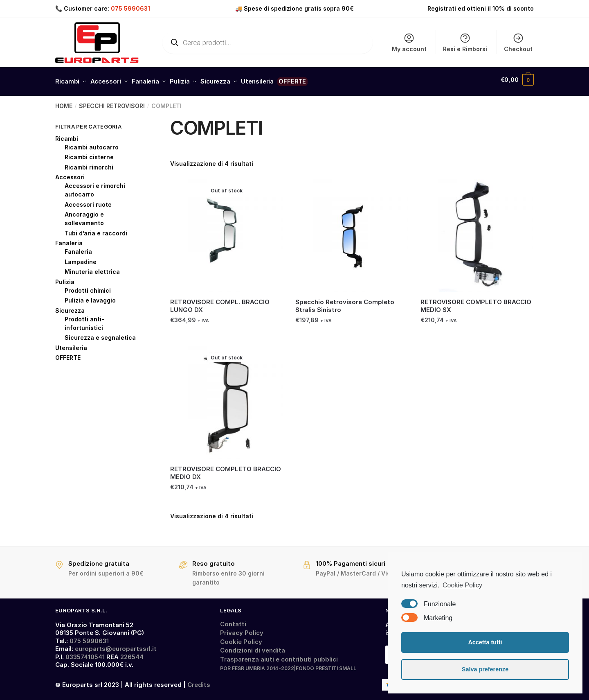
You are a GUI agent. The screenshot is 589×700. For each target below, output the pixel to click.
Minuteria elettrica (92, 268)
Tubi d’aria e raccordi (96, 229)
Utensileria (71, 344)
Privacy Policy (242, 629)
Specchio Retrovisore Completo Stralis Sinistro (345, 302)
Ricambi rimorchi (89, 163)
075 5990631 (130, 8)
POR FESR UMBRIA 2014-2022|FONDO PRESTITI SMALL (288, 665)
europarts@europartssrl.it (116, 645)
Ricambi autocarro (92, 143)
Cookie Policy (241, 638)
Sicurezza (70, 306)
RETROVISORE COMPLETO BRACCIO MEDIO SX (476, 302)
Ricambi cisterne (89, 153)
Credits (199, 681)
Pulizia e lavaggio (90, 297)
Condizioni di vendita (253, 647)
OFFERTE (68, 354)
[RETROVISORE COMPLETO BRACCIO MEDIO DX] (227, 399)
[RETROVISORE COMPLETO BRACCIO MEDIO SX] (477, 232)
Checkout (518, 42)
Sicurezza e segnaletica (100, 334)
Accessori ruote (88, 200)
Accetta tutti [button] (485, 642)
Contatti (233, 620)
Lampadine (81, 258)
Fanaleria (69, 239)
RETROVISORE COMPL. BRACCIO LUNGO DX (220, 302)
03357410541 (85, 653)
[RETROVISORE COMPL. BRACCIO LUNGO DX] (227, 232)
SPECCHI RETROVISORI (112, 102)
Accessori (70, 173)
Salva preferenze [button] (485, 669)
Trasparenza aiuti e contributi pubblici (279, 655)
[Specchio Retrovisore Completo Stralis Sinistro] (352, 232)
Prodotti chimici (88, 286)
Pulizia (65, 278)
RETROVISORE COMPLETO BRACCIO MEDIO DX (226, 469)
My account (409, 42)
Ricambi (67, 134)
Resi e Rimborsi (465, 42)
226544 (132, 653)
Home (64, 102)
